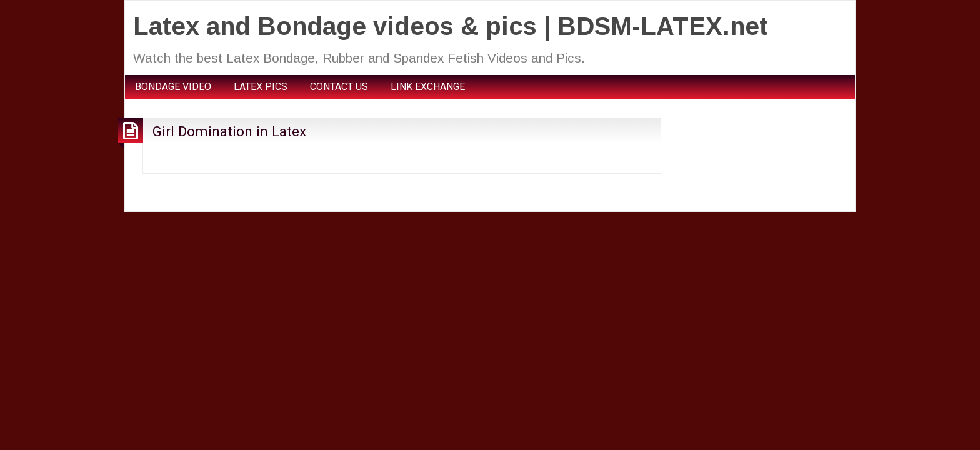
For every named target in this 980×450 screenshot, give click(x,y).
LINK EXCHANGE (428, 87)
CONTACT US (339, 87)
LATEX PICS (261, 87)
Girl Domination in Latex (229, 131)
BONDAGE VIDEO (173, 87)
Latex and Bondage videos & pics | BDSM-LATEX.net (451, 26)
